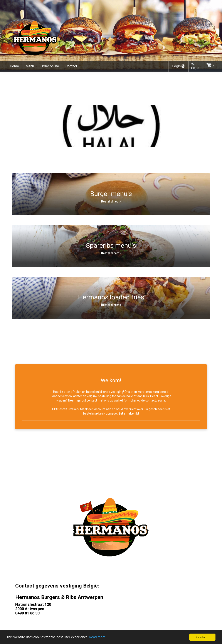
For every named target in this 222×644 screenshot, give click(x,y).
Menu (30, 66)
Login (179, 66)
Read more (98, 639)
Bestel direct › (111, 201)
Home (14, 66)
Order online (50, 66)
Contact (71, 66)
